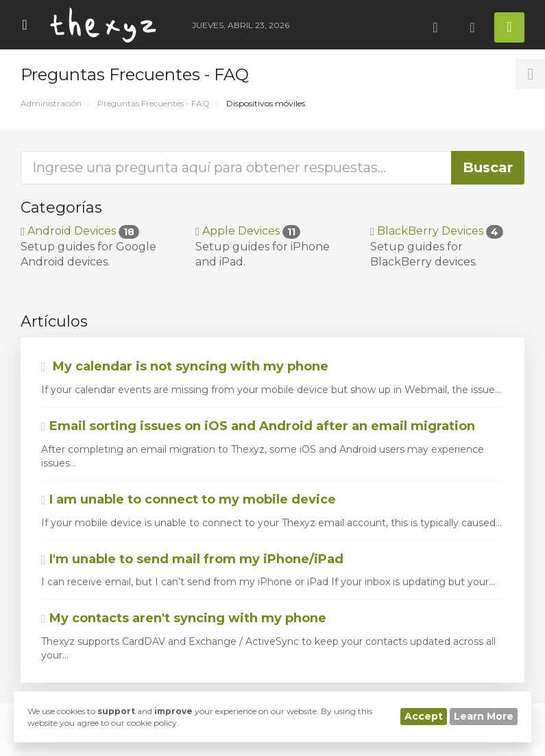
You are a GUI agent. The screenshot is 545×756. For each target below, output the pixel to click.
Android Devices (80, 231)
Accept (424, 716)
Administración (51, 103)
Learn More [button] (484, 716)
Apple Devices (248, 231)
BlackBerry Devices (437, 231)
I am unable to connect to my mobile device (189, 499)
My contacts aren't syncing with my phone (184, 618)
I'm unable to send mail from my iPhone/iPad (192, 559)
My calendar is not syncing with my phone (185, 366)
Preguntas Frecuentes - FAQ (154, 103)
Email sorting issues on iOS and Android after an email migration (258, 426)
